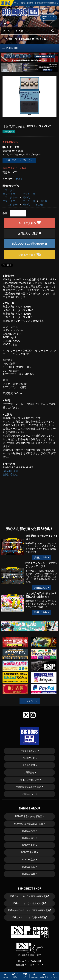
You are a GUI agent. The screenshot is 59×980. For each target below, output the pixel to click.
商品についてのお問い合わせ (30, 244)
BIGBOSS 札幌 (29, 831)
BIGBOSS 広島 (29, 867)
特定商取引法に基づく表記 (28, 787)
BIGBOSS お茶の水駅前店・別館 (29, 824)
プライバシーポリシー (28, 780)
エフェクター (10, 190)
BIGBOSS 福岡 (29, 874)
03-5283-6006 (11, 471)
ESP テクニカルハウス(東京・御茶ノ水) (30, 896)
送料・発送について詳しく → (19, 160)
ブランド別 (29, 194)
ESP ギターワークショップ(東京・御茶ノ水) (30, 910)
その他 (26, 197)
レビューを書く (29, 254)
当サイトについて (28, 751)
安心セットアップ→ (48, 17)
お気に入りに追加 (30, 233)
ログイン (49, 39)
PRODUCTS (10, 48)
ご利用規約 (29, 772)
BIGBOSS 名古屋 (28, 852)
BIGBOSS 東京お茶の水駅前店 (28, 816)
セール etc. (34, 976)
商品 (15, 976)
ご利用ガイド (12, 39)
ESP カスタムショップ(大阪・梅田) (30, 917)
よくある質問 (28, 765)
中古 (25, 976)
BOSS (19, 179)
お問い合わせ (10, 474)
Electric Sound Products (29, 961)
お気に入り (37, 39)
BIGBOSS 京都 (29, 860)
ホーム (5, 976)
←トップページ (30, 701)
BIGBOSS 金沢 (29, 845)
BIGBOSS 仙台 (29, 838)
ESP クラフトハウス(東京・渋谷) (29, 903)
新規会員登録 (25, 39)
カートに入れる (29, 223)
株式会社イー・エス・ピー (29, 965)
